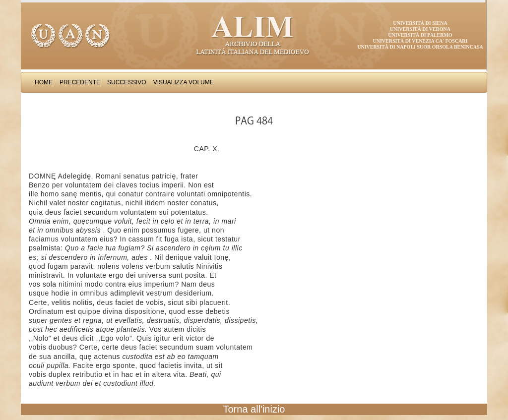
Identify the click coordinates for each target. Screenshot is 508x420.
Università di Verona (420, 29)
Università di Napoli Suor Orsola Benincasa (420, 47)
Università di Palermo (420, 35)
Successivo (127, 82)
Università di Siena (420, 23)
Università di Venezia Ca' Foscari (420, 41)
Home (44, 82)
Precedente (80, 82)
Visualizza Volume (184, 82)
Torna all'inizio (254, 409)
